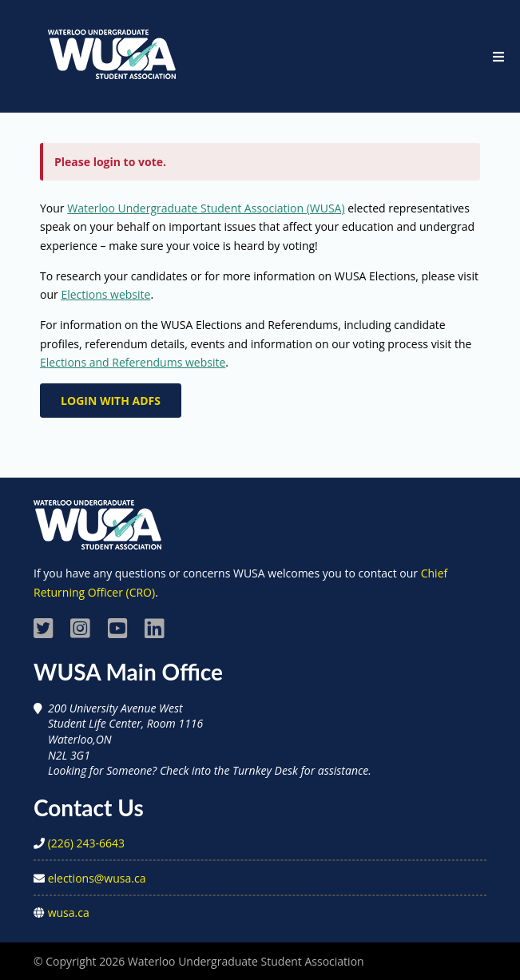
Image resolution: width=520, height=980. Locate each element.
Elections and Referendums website (133, 362)
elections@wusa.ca (97, 878)
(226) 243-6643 (86, 843)
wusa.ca (69, 913)
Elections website (105, 294)
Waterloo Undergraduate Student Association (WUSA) (206, 208)
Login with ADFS (111, 401)
